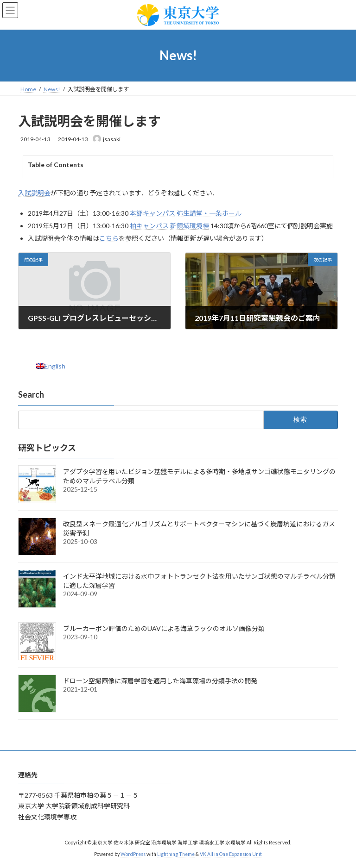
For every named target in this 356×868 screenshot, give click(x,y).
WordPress (133, 854)
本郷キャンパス (153, 213)
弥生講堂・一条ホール (209, 213)
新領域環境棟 (190, 226)
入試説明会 (34, 193)
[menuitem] (51, 366)
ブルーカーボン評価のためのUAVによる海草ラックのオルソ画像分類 (164, 629)
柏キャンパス (149, 226)
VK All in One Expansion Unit (231, 854)
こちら (109, 238)
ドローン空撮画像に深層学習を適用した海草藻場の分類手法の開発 (160, 681)
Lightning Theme (176, 854)
